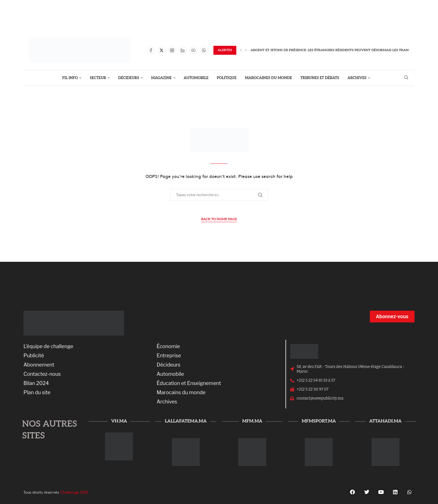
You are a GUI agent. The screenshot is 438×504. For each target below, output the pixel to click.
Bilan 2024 (36, 383)
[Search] (406, 78)
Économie (168, 346)
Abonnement (39, 365)
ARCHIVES (357, 78)
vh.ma (119, 421)
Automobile (170, 374)
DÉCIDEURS (129, 78)
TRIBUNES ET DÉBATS (320, 78)
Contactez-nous (42, 374)
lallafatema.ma (186, 421)
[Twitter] (161, 50)
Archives (167, 402)
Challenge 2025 (74, 492)
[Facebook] (151, 50)
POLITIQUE (227, 78)
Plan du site (37, 393)
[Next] (246, 50)
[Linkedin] (183, 50)
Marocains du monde (181, 393)
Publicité (34, 356)
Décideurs (169, 365)
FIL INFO (70, 78)
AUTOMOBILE (196, 78)
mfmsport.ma (319, 421)
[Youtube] (193, 50)
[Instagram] (172, 50)
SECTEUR (98, 78)
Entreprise (169, 356)
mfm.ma (252, 421)
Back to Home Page (219, 219)
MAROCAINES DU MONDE (269, 78)
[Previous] (241, 50)
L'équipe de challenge (48, 346)
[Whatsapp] (204, 50)
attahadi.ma (385, 421)
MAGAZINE (161, 78)
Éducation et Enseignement (189, 383)
